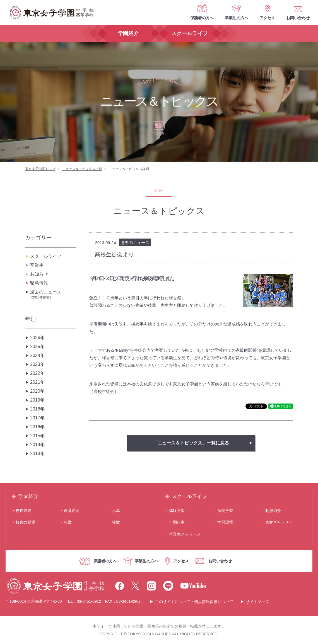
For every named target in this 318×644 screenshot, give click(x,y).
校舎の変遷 (25, 522)
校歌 (116, 522)
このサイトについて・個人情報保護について (194, 602)
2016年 (37, 427)
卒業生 (37, 265)
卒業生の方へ (237, 18)
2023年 (37, 364)
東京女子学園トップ (40, 169)
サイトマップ (257, 602)
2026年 (37, 338)
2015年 (37, 436)
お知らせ (39, 274)
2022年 (37, 373)
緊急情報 (39, 283)
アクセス (267, 18)
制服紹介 (273, 511)
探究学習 (225, 511)
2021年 (37, 382)
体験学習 (177, 511)
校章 (68, 522)
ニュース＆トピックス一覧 (82, 169)
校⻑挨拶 (23, 511)
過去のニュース (52, 295)
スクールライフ (46, 256)
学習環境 (225, 522)
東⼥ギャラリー (279, 522)
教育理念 (72, 511)
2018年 (37, 409)
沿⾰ (116, 511)
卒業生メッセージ (185, 534)
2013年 (37, 454)
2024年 (37, 355)
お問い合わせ (298, 18)
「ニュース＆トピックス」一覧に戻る (191, 443)
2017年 (37, 418)
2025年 (37, 347)
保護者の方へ (202, 18)
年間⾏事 (177, 522)
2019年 (37, 400)
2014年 (37, 445)
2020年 (37, 391)
